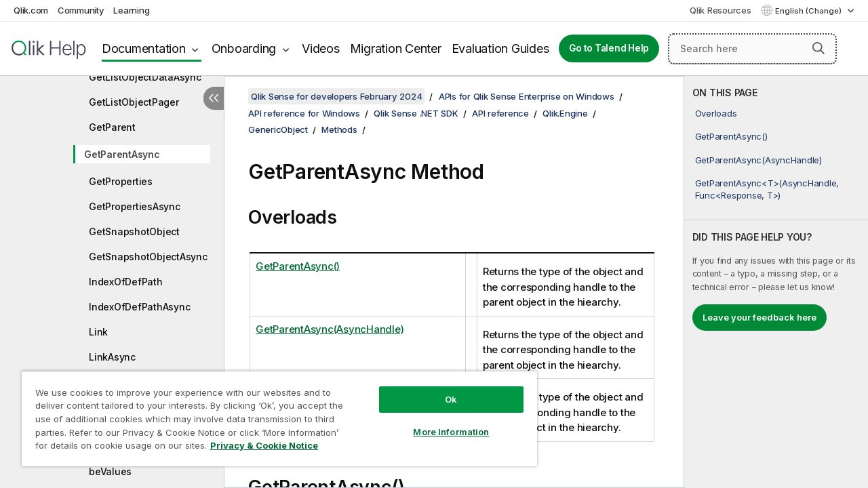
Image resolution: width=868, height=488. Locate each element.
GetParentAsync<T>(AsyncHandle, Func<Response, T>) (767, 189)
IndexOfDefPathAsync (139, 307)
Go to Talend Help (609, 48)
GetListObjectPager (134, 102)
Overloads (716, 113)
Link (98, 332)
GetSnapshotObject (134, 231)
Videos (321, 48)
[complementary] (776, 282)
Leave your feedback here (759, 317)
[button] (818, 48)
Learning (131, 10)
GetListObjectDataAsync (145, 77)
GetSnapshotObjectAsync (148, 257)
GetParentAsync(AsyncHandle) (758, 160)
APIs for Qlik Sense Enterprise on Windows (527, 96)
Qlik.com (31, 10)
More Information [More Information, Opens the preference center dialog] (441, 422)
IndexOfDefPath (126, 282)
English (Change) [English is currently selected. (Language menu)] (809, 11)
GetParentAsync (122, 154)
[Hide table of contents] (214, 98)
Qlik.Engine (565, 113)
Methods (339, 129)
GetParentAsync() (731, 136)
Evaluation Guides (500, 48)
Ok (441, 389)
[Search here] (752, 49)
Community (81, 10)
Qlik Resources (721, 10)
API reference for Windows (304, 113)
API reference (500, 113)
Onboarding (244, 48)
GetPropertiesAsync (135, 206)
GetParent (112, 127)
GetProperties (121, 181)
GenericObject (278, 129)
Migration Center (396, 48)
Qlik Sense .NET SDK (416, 113)
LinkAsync (112, 357)
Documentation (144, 48)
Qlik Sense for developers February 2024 (336, 96)
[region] (273, 413)
